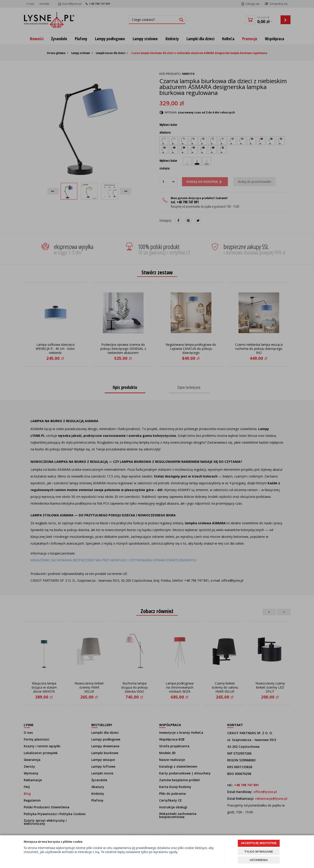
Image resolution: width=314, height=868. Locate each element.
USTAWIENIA (259, 860)
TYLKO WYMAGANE (259, 852)
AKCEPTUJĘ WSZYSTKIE (259, 843)
